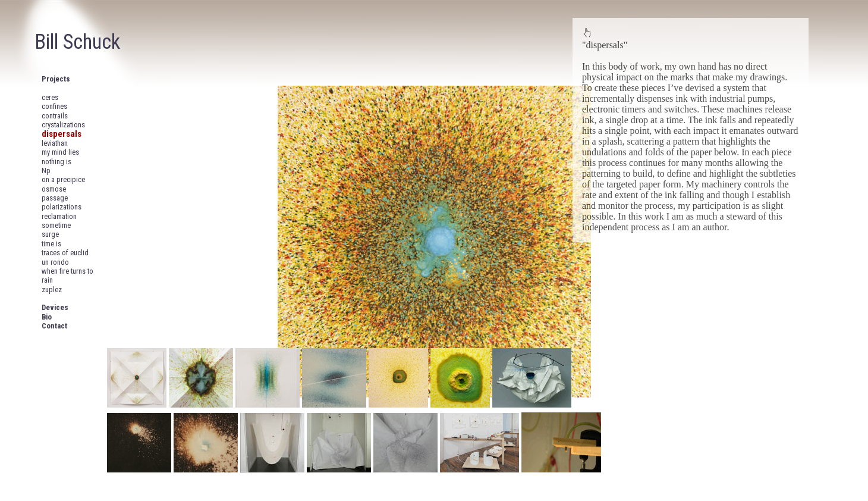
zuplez (52, 289)
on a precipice (63, 179)
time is (51, 244)
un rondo (55, 262)
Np (46, 170)
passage (55, 198)
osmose (54, 189)
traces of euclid (65, 253)
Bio (47, 317)
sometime (56, 225)
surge (50, 234)
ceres (50, 97)
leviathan (55, 143)
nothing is (56, 162)
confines (54, 106)
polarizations (62, 207)
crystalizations (63, 125)
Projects (56, 79)
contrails (55, 116)
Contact (54, 326)
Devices (55, 307)
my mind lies (60, 152)
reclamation (59, 216)
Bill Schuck (77, 42)
